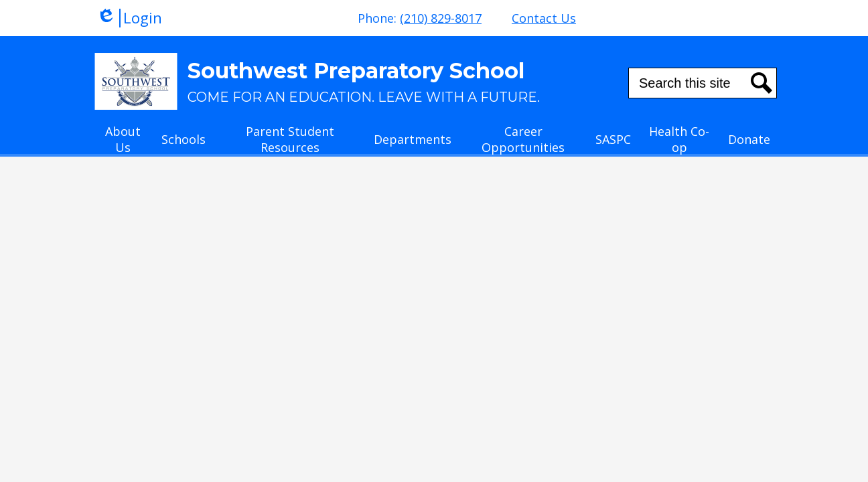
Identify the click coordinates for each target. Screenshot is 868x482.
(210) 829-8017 (441, 18)
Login (129, 18)
